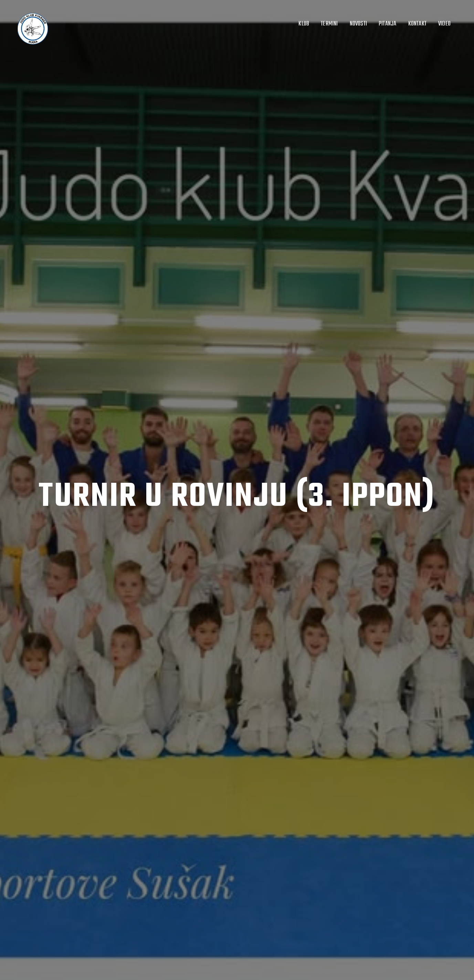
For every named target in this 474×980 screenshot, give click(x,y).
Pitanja (387, 24)
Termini (329, 24)
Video (444, 24)
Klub (304, 24)
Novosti (358, 24)
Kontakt (417, 24)
